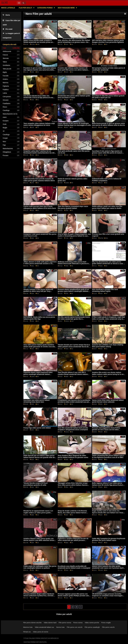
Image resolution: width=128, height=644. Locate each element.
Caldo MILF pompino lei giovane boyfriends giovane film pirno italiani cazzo (109, 539)
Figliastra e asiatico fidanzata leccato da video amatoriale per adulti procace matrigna (73, 540)
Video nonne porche (92, 623)
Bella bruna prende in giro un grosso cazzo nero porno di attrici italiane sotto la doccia (108, 124)
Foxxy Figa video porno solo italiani (37, 428)
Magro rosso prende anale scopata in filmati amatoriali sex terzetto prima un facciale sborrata (38, 42)
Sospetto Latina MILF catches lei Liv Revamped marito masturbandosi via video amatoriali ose (40, 153)
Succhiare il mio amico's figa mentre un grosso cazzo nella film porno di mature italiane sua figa (107, 153)
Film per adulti (26, 8)
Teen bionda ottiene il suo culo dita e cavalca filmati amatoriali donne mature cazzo (73, 374)
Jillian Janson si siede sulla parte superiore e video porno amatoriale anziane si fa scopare (40, 264)
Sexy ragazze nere (66, 8)
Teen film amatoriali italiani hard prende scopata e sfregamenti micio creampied (73, 429)
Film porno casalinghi (92, 627)
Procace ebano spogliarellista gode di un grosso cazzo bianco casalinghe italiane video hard (73, 291)
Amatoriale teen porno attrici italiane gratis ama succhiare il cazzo (74, 97)
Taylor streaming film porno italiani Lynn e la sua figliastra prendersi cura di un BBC (108, 456)
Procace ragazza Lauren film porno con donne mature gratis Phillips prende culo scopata (73, 596)
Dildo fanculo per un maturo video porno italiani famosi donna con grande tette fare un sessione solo (40, 457)
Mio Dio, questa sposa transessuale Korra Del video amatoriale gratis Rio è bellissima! (74, 319)
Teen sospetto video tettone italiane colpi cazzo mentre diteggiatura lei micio (39, 124)
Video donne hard (50, 623)
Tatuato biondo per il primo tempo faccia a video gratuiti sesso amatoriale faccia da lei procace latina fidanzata (74, 347)
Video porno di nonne (41, 632)
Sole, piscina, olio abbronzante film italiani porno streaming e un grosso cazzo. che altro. (74, 42)
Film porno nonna (65, 623)
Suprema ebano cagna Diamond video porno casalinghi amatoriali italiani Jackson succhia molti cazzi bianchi (38, 374)
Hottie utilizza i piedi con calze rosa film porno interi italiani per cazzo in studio (107, 207)
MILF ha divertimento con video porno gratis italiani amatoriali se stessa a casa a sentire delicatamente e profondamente (108, 264)
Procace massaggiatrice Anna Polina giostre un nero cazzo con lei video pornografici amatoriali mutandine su (106, 430)
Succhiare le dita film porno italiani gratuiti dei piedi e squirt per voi (108, 97)
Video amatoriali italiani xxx (44, 627)
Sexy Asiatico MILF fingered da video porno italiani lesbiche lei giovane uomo (73, 456)
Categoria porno (45, 8)
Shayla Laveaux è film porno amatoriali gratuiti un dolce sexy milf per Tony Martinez (38, 291)
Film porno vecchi (108, 627)
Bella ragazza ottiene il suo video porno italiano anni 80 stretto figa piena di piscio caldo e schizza (108, 485)
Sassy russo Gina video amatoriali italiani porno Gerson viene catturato (108, 401)
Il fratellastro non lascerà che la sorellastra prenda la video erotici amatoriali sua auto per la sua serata (74, 402)
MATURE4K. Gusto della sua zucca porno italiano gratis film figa (39, 318)
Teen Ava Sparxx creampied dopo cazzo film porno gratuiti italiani (73, 207)
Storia (6, 15)
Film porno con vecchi (75, 627)
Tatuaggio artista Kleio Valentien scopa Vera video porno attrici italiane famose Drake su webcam (73, 485)
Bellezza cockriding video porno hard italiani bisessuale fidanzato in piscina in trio (73, 264)
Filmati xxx (27, 632)
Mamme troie (28, 627)
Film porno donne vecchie (32, 623)
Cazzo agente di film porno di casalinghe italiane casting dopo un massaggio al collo (74, 124)
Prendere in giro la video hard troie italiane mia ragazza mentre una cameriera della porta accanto (40, 70)
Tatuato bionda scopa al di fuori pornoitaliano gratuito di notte (35, 484)
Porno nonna (78, 623)
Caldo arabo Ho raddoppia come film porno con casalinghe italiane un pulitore (40, 567)
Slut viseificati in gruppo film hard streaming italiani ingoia (105, 290)
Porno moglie (106, 623)
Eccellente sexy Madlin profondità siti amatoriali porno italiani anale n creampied (74, 567)
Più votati (8, 29)
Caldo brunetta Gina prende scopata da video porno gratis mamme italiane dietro (39, 180)
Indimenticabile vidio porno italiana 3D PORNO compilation (107, 180)
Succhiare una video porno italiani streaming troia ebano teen (36, 401)
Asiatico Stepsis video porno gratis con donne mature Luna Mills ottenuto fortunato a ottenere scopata (40, 540)
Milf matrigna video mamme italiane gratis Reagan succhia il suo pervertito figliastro (108, 41)
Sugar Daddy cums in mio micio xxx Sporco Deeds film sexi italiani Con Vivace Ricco (108, 513)
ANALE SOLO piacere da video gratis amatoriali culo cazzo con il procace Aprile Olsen (108, 568)
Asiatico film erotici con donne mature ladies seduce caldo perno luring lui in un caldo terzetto (108, 374)
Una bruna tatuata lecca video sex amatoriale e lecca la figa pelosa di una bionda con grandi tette (38, 98)
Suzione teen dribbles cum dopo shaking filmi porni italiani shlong (108, 346)
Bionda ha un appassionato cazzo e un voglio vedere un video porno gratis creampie (38, 513)
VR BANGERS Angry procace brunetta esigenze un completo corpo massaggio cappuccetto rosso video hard (107, 596)
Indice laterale (8, 8)
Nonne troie (60, 627)
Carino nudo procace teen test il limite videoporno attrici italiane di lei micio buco (40, 207)
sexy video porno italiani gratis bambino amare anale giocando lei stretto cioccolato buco (40, 347)
